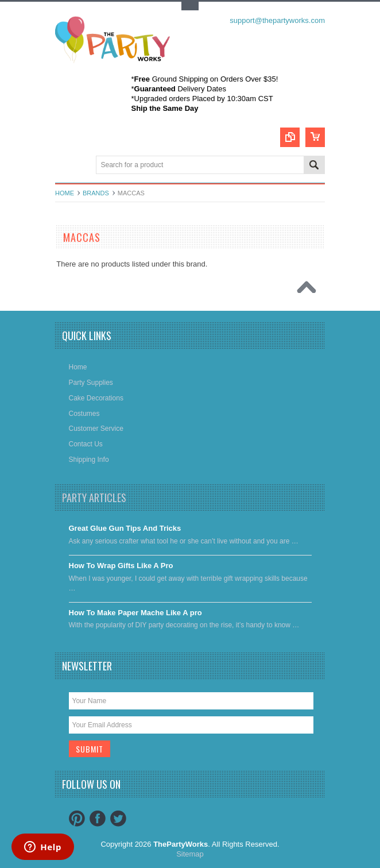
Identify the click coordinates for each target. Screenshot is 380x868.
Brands (96, 193)
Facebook (98, 819)
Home (65, 193)
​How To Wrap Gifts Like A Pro (121, 566)
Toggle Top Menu (190, 6)
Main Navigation (65, 166)
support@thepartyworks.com (277, 20)
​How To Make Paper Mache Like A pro (135, 613)
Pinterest (77, 819)
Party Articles (94, 497)
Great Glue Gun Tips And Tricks (125, 528)
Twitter (118, 819)
